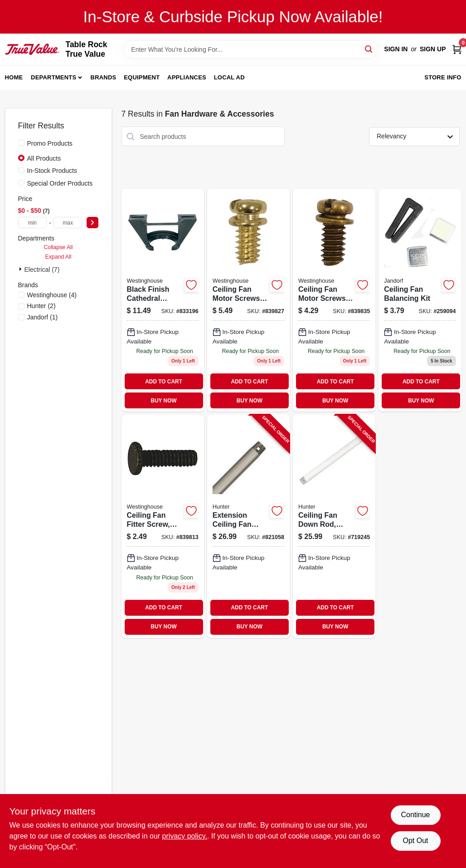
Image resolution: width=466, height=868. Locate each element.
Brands (104, 77)
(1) (43, 317)
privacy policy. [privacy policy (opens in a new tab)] (185, 836)
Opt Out (415, 841)
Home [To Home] (14, 77)
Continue (415, 815)
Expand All (58, 257)
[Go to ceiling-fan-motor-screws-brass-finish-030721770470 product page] (248, 300)
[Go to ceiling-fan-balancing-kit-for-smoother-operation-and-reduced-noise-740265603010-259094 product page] (420, 300)
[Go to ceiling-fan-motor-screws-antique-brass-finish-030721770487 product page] (334, 300)
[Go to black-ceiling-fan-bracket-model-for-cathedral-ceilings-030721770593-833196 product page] (163, 300)
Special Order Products (60, 183)
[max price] (68, 223)
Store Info (443, 77)
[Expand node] (21, 269)
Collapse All (58, 247)
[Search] (369, 49)
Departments (53, 77)
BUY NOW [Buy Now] (163, 401)
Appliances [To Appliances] (187, 77)
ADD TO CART (164, 382)
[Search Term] (251, 49)
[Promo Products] (21, 143)
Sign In (396, 49)
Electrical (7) (42, 270)
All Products (44, 158)
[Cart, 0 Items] (457, 49)
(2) (41, 306)
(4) (52, 295)
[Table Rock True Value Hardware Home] (32, 49)
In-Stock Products (52, 171)
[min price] (33, 223)
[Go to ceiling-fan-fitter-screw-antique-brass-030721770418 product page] (163, 526)
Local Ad (229, 77)
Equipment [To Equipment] (142, 77)
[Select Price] (92, 223)
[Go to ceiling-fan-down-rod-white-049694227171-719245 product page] (334, 526)
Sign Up (433, 49)
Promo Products (50, 143)
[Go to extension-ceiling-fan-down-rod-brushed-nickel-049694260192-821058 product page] (248, 526)
